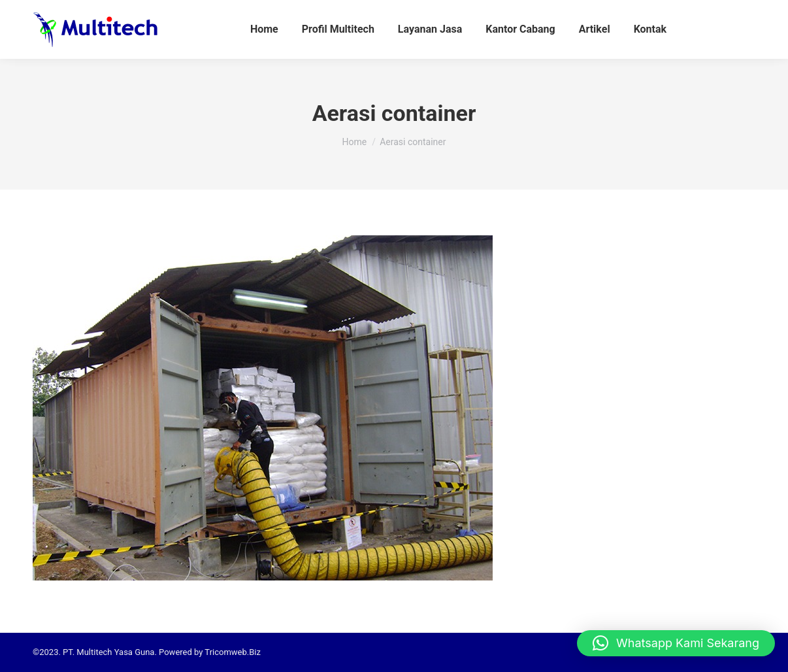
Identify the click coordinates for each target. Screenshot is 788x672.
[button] (676, 643)
